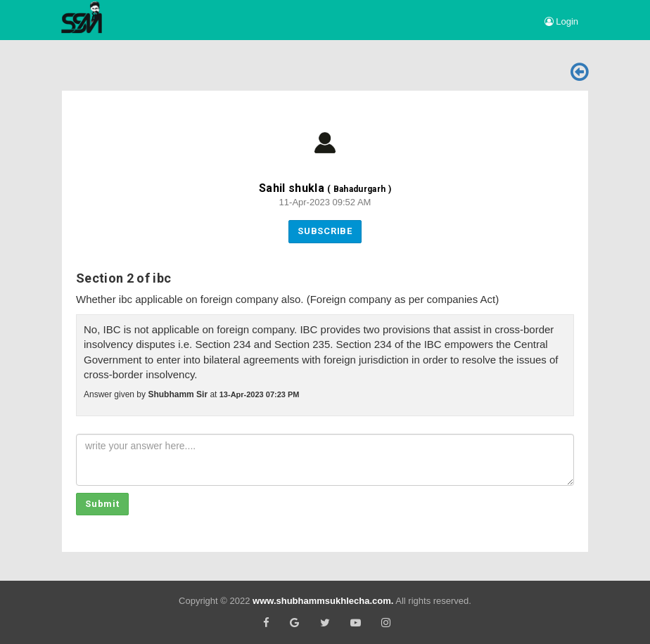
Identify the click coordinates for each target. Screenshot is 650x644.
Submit (102, 504)
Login (561, 21)
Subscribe (325, 231)
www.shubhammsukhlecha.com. (323, 601)
